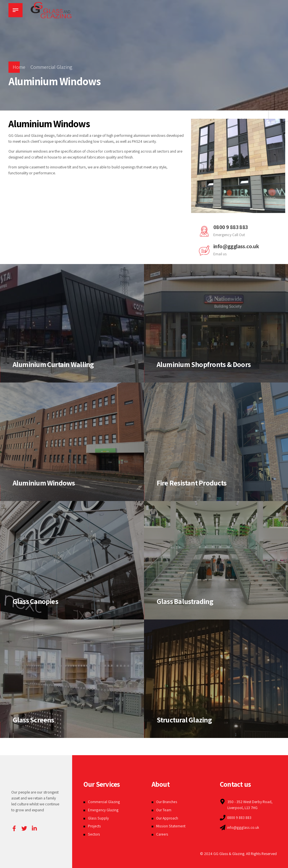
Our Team (164, 810)
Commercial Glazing (51, 67)
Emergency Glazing (103, 810)
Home (19, 67)
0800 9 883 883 (231, 227)
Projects (95, 826)
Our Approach (168, 818)
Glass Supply (98, 818)
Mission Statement (171, 826)
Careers (162, 834)
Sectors (94, 834)
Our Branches (167, 802)
